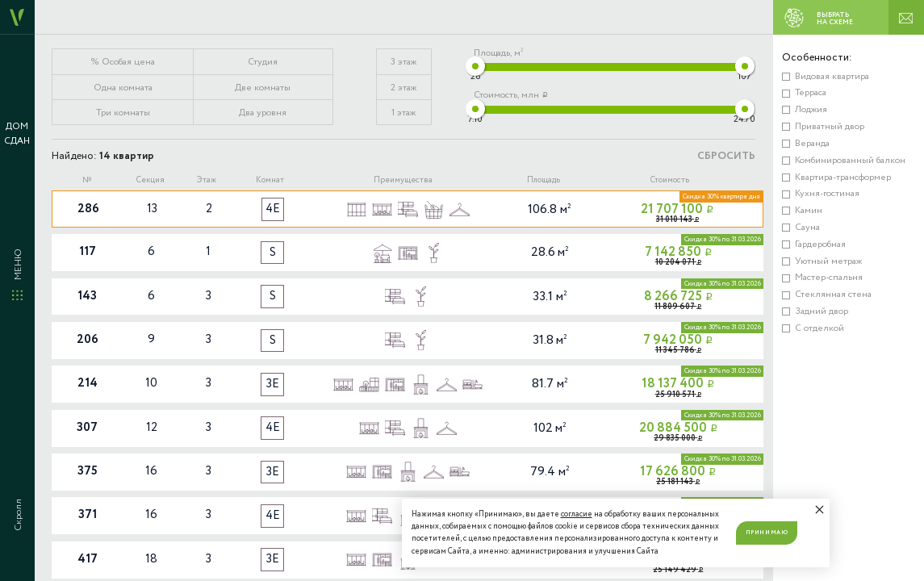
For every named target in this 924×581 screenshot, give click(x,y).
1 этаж (403, 113)
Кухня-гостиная (827, 193)
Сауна (807, 227)
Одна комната (123, 88)
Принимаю (767, 533)
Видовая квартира (832, 76)
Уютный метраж (828, 261)
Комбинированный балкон (850, 160)
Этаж (207, 180)
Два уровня (263, 113)
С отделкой (819, 328)
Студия (263, 62)
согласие (577, 514)
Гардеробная (820, 244)
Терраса (811, 92)
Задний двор (822, 311)
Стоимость (670, 180)
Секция (151, 180)
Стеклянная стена (833, 294)
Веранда (812, 143)
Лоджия (811, 109)
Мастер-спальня (829, 277)
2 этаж (403, 88)
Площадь (544, 180)
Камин (809, 210)
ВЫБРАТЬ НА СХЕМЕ (815, 18)
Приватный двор (830, 126)
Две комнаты (263, 88)
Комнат (270, 180)
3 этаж (403, 62)
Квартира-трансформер (843, 177)
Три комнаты (123, 113)
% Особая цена (123, 62)
